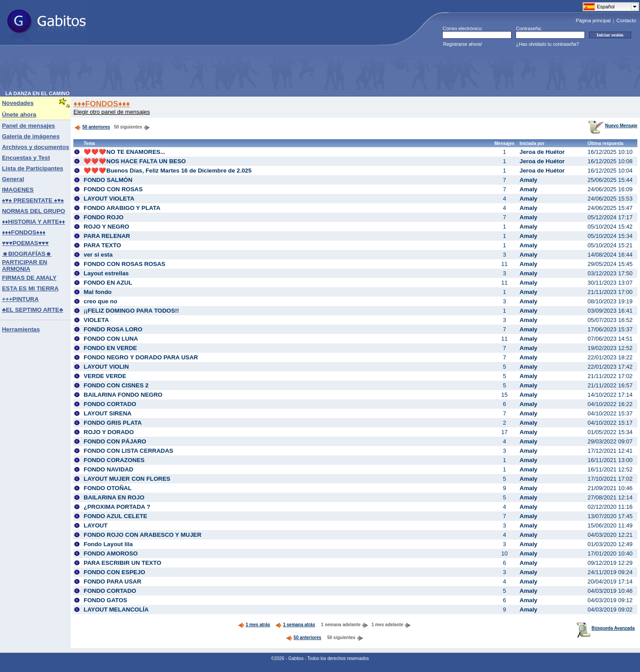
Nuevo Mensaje (613, 126)
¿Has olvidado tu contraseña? (548, 44)
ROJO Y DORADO (109, 432)
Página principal (593, 20)
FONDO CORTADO (110, 404)
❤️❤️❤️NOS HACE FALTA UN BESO (135, 161)
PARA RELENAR (107, 236)
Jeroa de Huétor (542, 152)
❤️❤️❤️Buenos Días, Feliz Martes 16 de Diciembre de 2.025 (168, 171)
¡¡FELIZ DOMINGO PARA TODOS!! (131, 311)
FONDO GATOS (105, 600)
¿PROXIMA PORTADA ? (117, 507)
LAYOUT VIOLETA (109, 199)
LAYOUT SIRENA (108, 413)
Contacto (626, 20)
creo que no (100, 301)
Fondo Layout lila (108, 544)
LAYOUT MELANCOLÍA (116, 610)
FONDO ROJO (104, 217)
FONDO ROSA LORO (113, 329)
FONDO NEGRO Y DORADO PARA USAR (141, 357)
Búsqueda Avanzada (606, 628)
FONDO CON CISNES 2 (116, 385)
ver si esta (98, 255)
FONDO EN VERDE (110, 348)
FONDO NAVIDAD (108, 469)
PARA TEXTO (102, 245)
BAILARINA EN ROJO (114, 497)
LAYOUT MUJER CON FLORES (127, 479)
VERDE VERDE (105, 376)
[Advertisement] (167, 71)
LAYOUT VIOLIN (106, 367)
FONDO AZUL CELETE (115, 516)
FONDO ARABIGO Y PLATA (122, 208)
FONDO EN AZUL (108, 283)
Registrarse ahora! (463, 44)
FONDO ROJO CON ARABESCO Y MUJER (142, 535)
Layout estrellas (106, 273)
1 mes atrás (254, 625)
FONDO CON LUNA (111, 339)
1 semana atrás (295, 625)
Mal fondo (98, 292)
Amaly (528, 180)
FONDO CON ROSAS (113, 189)
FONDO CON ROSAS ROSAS (124, 264)
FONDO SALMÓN (108, 180)
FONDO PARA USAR (112, 581)
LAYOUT (96, 525)
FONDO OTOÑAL (108, 488)
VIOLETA (96, 320)
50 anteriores (92, 127)
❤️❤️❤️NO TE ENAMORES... (124, 152)
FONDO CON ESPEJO (114, 572)
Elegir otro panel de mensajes (112, 112)
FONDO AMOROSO (111, 553)
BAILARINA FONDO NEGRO (123, 395)
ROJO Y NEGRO (106, 227)
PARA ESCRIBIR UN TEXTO (122, 563)
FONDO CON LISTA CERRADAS (128, 451)
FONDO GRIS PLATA (113, 423)
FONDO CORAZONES (114, 460)
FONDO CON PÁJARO (115, 441)
